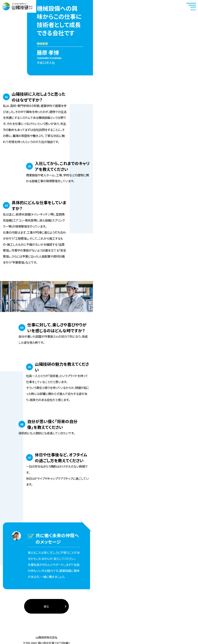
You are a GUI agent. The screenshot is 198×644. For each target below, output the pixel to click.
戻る (99, 578)
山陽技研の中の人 (32, 51)
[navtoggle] (191, 6)
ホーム (15, 51)
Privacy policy (86, 638)
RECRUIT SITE (191, 28)
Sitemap (112, 638)
